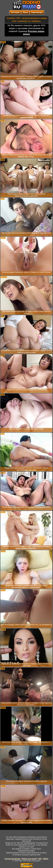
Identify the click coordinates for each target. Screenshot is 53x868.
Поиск (25, 12)
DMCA (46, 859)
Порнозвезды (37, 12)
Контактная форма (13, 859)
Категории (15, 12)
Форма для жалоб (29, 859)
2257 (40, 859)
